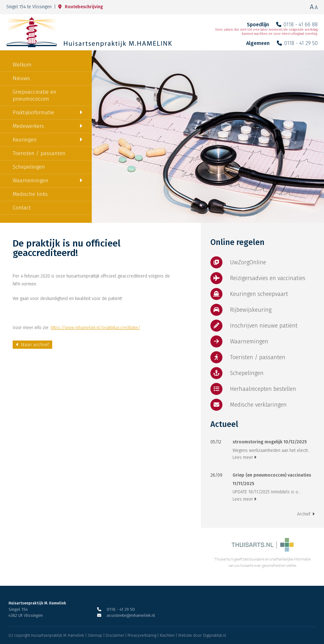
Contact (22, 208)
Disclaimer (115, 635)
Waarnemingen (31, 181)
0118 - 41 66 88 (297, 25)
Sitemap (95, 635)
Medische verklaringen (249, 405)
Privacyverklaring (142, 635)
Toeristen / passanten (39, 153)
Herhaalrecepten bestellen (253, 389)
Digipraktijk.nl (215, 635)
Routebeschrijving (81, 7)
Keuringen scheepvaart (249, 294)
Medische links (30, 194)
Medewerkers (28, 126)
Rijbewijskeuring (241, 310)
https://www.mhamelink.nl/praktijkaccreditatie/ (95, 328)
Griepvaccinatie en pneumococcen (34, 95)
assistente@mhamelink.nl (126, 615)
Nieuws (21, 78)
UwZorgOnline (238, 262)
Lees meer (244, 457)
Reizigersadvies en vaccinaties (258, 278)
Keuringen (25, 140)
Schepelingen (29, 167)
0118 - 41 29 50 (297, 43)
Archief (306, 514)
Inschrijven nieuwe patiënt (254, 326)
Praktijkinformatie (33, 113)
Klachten (167, 635)
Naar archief (32, 345)
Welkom (22, 65)
